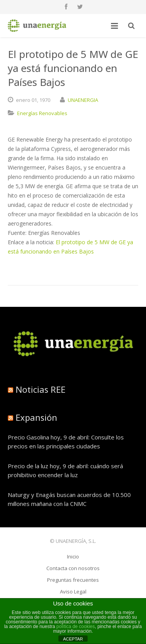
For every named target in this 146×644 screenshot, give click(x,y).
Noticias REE (40, 389)
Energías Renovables (42, 113)
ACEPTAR (73, 639)
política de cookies (76, 626)
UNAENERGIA (83, 100)
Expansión (36, 417)
